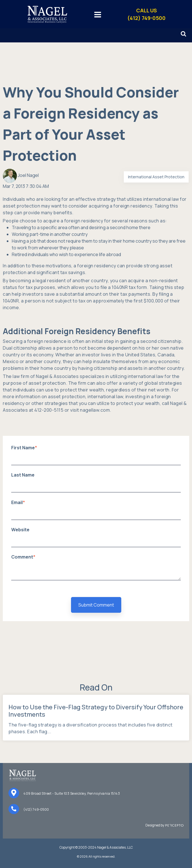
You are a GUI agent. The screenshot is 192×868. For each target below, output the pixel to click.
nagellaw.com (95, 410)
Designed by (164, 825)
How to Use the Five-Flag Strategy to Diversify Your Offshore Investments (96, 711)
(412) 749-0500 (36, 809)
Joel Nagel (28, 175)
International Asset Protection (156, 177)
